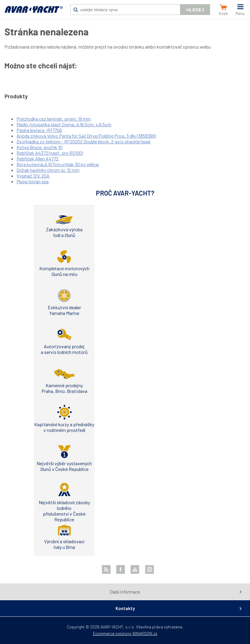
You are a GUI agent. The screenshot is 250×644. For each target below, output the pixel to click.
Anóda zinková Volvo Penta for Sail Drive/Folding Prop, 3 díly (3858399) (86, 136)
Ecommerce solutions (112, 633)
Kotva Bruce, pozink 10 (39, 147)
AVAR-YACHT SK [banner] (34, 13)
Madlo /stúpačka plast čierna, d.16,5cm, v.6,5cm (64, 124)
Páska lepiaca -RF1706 (39, 130)
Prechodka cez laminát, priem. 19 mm (54, 119)
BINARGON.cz (145, 633)
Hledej (195, 10)
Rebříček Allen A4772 (38, 159)
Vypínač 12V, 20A (33, 176)
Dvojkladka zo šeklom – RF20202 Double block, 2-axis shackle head (83, 141)
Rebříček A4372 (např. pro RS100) (50, 153)
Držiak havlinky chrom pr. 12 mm (48, 170)
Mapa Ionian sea (33, 181)
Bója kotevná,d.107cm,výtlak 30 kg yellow (58, 164)
